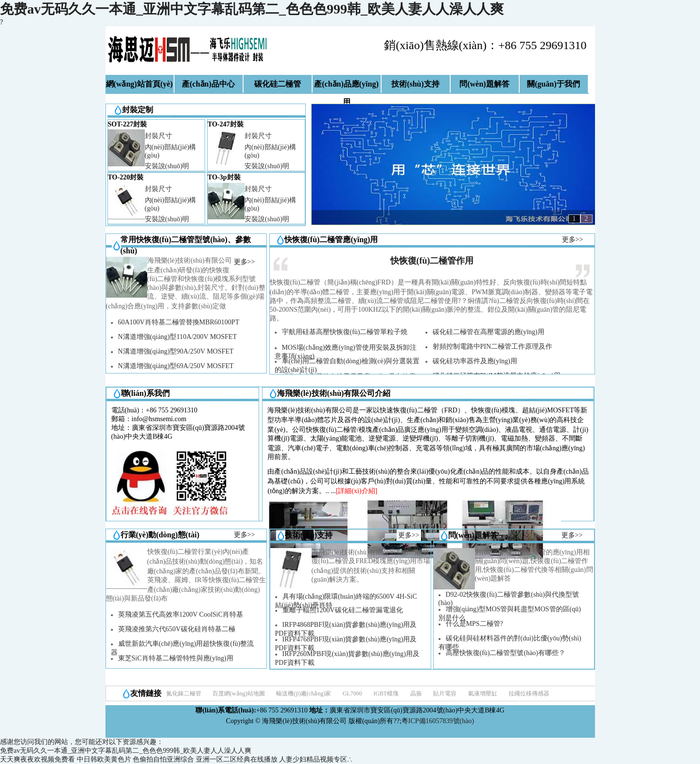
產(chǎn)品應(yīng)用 (346, 87)
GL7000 (352, 693)
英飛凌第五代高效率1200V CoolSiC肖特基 (181, 614)
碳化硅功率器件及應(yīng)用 (475, 361)
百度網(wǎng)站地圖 (239, 693)
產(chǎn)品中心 (208, 84)
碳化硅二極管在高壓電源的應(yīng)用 (489, 332)
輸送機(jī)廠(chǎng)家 (304, 693)
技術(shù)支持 (415, 84)
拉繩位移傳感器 (529, 693)
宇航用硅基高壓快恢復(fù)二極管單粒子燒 (345, 332)
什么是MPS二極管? (474, 624)
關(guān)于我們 (553, 84)
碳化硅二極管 (278, 84)
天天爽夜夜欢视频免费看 (37, 759)
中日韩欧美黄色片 (104, 759)
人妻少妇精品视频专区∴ (316, 759)
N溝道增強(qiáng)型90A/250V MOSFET (176, 351)
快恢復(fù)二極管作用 (432, 261)
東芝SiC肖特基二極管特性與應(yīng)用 (176, 658)
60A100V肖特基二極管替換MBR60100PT (179, 322)
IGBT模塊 (386, 693)
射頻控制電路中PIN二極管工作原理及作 (493, 346)
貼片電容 (445, 693)
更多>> (245, 262)
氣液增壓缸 (483, 693)
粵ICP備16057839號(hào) (438, 721)
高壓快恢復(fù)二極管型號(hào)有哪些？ (506, 653)
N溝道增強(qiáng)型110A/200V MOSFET (178, 337)
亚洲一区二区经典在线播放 (237, 759)
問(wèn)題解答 (484, 84)
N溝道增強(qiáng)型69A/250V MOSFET (176, 366)
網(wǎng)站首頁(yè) (140, 84)
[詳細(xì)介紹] (357, 491)
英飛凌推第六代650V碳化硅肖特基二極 (177, 629)
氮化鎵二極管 (184, 693)
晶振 (416, 693)
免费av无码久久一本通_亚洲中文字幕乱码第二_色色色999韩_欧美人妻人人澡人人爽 (252, 9)
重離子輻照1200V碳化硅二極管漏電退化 (343, 610)
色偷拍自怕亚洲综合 (163, 759)
